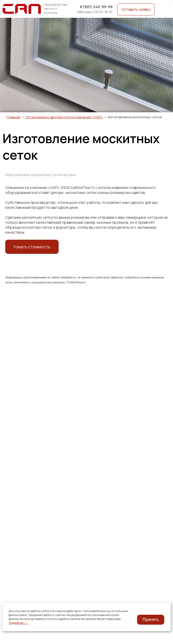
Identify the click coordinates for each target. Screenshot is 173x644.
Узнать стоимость (32, 247)
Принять (151, 620)
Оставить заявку (136, 9)
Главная (13, 117)
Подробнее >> (18, 623)
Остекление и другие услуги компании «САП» (64, 117)
